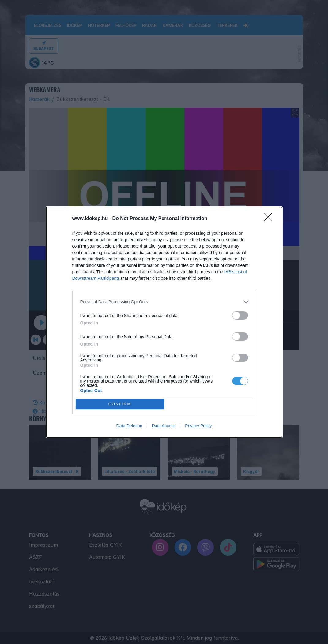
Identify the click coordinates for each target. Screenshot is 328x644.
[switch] (240, 315)
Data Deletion (129, 426)
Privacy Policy (198, 426)
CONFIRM (120, 404)
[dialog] (164, 322)
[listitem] (164, 302)
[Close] (270, 219)
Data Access (164, 426)
